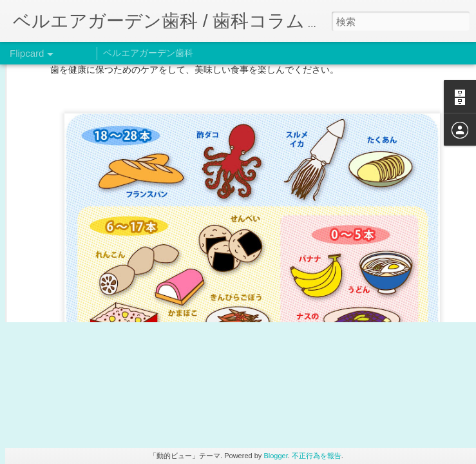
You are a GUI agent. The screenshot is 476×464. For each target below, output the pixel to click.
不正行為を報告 (317, 456)
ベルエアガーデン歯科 (148, 53)
